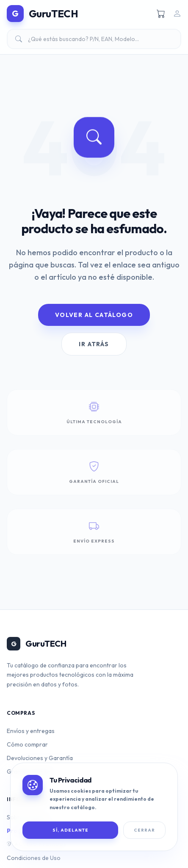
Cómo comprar (27, 744)
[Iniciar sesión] (177, 14)
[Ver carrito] (161, 14)
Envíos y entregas (31, 731)
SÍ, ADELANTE (70, 830)
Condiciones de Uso (34, 858)
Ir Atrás (94, 344)
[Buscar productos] (94, 39)
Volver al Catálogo (94, 315)
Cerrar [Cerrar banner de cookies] (144, 830)
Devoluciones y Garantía (40, 758)
